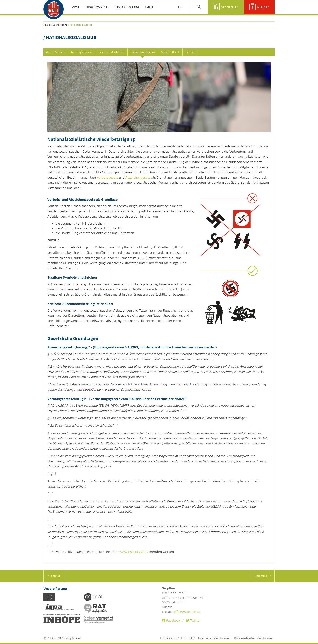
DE (180, 7)
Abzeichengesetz (138, 178)
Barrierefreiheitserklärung (253, 638)
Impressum (168, 638)
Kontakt (187, 638)
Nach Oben (263, 576)
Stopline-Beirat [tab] (170, 52)
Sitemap (53, 576)
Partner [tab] (190, 52)
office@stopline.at (187, 612)
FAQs (149, 7)
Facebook (171, 621)
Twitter (193, 621)
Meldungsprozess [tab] (82, 52)
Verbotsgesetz (108, 178)
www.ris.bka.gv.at (133, 552)
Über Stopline (97, 7)
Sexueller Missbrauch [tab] (112, 52)
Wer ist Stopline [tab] (55, 52)
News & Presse (126, 7)
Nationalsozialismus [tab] (143, 52)
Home (75, 7)
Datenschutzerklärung (213, 638)
